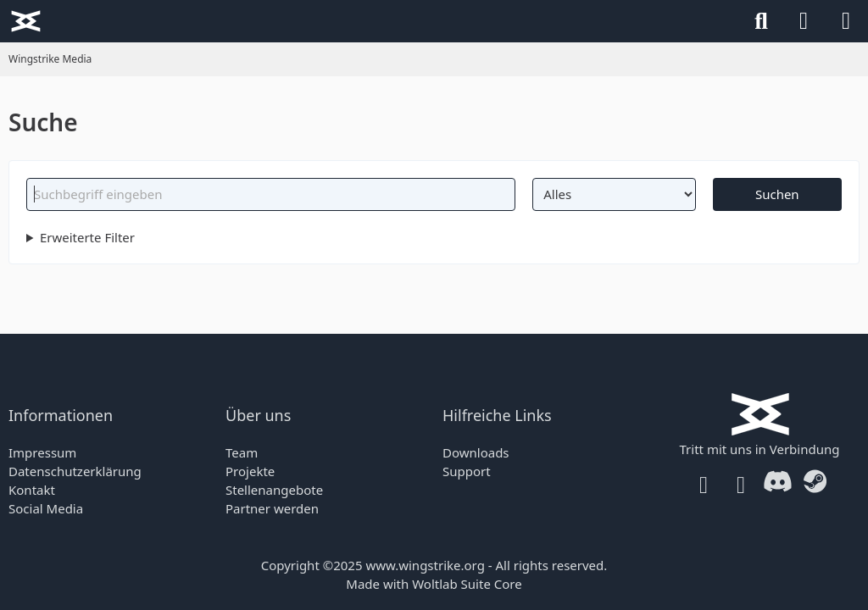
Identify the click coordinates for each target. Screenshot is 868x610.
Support (467, 471)
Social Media (46, 508)
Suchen (777, 194)
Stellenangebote (274, 490)
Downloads (476, 452)
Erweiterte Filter (87, 237)
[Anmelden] (804, 21)
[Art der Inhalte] (614, 194)
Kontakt (32, 490)
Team (242, 452)
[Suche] (761, 21)
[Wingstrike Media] (25, 21)
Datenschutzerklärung (75, 471)
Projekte (250, 471)
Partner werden (272, 508)
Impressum (42, 452)
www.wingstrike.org (425, 565)
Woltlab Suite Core (467, 584)
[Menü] (846, 21)
